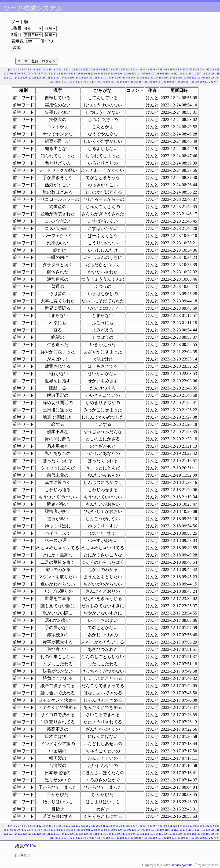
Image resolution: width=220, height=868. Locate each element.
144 (109, 78)
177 (94, 82)
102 (129, 74)
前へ (11, 69)
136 (72, 78)
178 (99, 82)
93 (96, 74)
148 (128, 78)
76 (38, 74)
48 (161, 69)
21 (70, 69)
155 (161, 78)
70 (18, 74)
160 (184, 78)
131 (48, 78)
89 (82, 74)
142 (100, 78)
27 (90, 69)
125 (20, 78)
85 (69, 74)
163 (198, 78)
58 (195, 69)
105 (143, 74)
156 (166, 78)
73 (28, 74)
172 (70, 82)
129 (39, 78)
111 (171, 74)
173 (75, 82)
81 (55, 74)
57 (191, 69)
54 (181, 69)
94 (99, 74)
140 (91, 78)
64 (215, 69)
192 (164, 82)
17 (57, 69)
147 (123, 78)
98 (112, 74)
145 (114, 78)
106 (148, 74)
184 (127, 82)
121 (217, 74)
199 (197, 82)
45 (151, 69)
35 (117, 69)
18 (60, 69)
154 (156, 78)
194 (174, 82)
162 (194, 78)
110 (166, 74)
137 (76, 78)
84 (65, 74)
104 (138, 74)
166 (213, 78)
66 (5, 74)
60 (201, 69)
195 (178, 82)
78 (45, 74)
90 (85, 74)
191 (159, 82)
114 (185, 74)
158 (175, 78)
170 (61, 82)
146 (119, 78)
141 (95, 78)
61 (204, 69)
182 (117, 82)
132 (53, 78)
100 (120, 74)
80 (52, 74)
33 (111, 69)
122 (6, 78)
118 (203, 74)
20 (67, 69)
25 (84, 69)
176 (89, 82)
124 (15, 78)
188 (146, 82)
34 (114, 69)
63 (211, 69)
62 (208, 69)
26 (87, 69)
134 (62, 78)
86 (72, 74)
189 (150, 82)
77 (42, 74)
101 (124, 74)
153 (151, 78)
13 (43, 69)
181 (113, 82)
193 (169, 82)
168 (52, 82)
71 (22, 74)
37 (124, 69)
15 (50, 69)
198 (192, 82)
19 (64, 69)
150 (137, 78)
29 (97, 69)
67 (8, 74)
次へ (217, 82)
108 (157, 74)
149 (133, 78)
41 (137, 69)
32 (107, 69)
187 (141, 82)
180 (108, 82)
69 (15, 74)
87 (75, 74)
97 (109, 74)
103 (134, 74)
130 (44, 78)
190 (155, 82)
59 (198, 69)
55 (184, 69)
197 (188, 82)
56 (188, 69)
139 (86, 78)
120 (213, 74)
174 (80, 82)
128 (34, 78)
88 (79, 74)
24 (80, 69)
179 (103, 82)
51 (171, 69)
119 (208, 74)
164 (203, 78)
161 (189, 78)
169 (56, 82)
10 (34, 69)
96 (105, 74)
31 (104, 69)
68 (12, 74)
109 (162, 74)
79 (49, 74)
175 (84, 82)
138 (81, 78)
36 (121, 69)
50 (168, 69)
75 (35, 74)
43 (144, 69)
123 (11, 78)
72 (25, 74)
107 (153, 74)
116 (194, 74)
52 (174, 69)
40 (134, 69)
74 (32, 74)
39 (131, 69)
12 (40, 69)
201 (206, 82)
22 (74, 69)
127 (29, 78)
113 (180, 74)
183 (122, 82)
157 (170, 78)
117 (199, 74)
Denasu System (181, 865)
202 (211, 82)
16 (54, 69)
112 (176, 74)
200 (202, 82)
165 (208, 78)
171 (66, 82)
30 (101, 69)
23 (77, 69)
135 (67, 78)
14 (47, 69)
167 (217, 78)
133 (58, 78)
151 (142, 78)
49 (164, 69)
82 (58, 74)
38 (127, 69)
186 (136, 82)
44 (148, 69)
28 (94, 69)
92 (92, 74)
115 (190, 74)
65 (218, 69)
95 (102, 74)
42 (141, 69)
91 (89, 74)
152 (147, 78)
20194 (30, 846)
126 (25, 78)
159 (180, 78)
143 (104, 78)
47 (157, 69)
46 (154, 69)
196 (183, 82)
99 (116, 74)
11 (37, 69)
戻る (24, 855)
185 (131, 82)
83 (62, 74)
